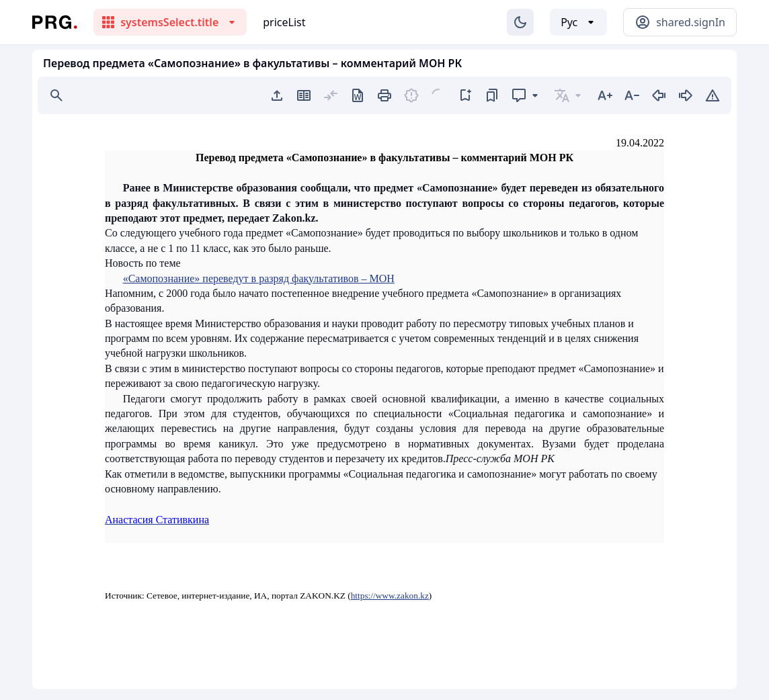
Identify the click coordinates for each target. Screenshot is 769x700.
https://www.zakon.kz (390, 596)
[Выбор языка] (578, 22)
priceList (284, 22)
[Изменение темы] (520, 22)
